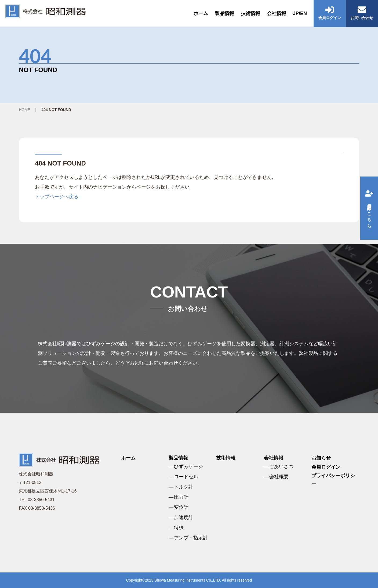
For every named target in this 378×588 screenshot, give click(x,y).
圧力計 (181, 497)
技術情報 (250, 13)
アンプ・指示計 (191, 538)
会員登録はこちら (369, 208)
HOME (24, 110)
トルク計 (184, 487)
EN (304, 13)
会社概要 (279, 477)
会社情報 (277, 13)
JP (296, 13)
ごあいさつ (281, 466)
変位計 (181, 507)
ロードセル (186, 477)
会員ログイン (326, 467)
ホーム (201, 13)
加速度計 (184, 517)
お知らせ (321, 458)
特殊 (179, 528)
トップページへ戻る (57, 197)
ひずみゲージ (188, 466)
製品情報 (224, 13)
